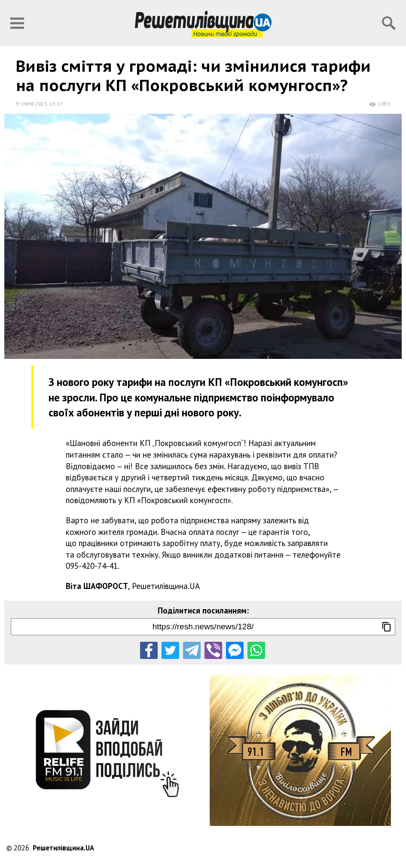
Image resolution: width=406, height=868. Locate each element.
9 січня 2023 (32, 104)
